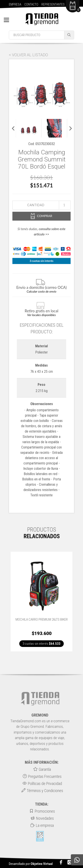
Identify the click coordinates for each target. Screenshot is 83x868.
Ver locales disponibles (41, 315)
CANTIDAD (36, 205)
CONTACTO (31, 4)
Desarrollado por (31, 864)
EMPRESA (15, 4)
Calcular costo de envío (42, 291)
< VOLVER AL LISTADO (28, 55)
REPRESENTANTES (53, 4)
